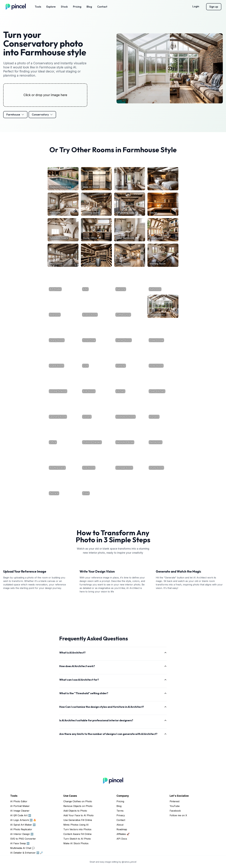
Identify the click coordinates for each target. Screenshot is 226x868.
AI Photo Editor (19, 801)
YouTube (175, 806)
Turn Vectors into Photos (77, 829)
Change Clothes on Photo (78, 801)
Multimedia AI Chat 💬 (22, 848)
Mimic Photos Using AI (76, 825)
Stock (64, 7)
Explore (51, 7)
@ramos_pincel (129, 862)
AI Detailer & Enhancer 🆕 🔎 (27, 853)
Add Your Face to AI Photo (78, 815)
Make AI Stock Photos (76, 843)
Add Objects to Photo (75, 811)
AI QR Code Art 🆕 (21, 815)
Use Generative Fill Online (78, 820)
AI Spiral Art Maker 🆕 (23, 825)
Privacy (121, 815)
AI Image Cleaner (20, 811)
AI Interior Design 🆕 (22, 834)
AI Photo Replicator (21, 829)
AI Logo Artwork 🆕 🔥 (23, 820)
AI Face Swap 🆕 (20, 843)
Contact (102, 7)
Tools (38, 7)
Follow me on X (178, 815)
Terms (120, 811)
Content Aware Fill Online (77, 834)
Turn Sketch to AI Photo (77, 839)
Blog (89, 7)
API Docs (122, 839)
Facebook (175, 811)
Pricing (77, 7)
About (120, 825)
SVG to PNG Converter (23, 839)
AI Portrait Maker (20, 806)
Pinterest (175, 801)
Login (196, 6)
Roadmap (122, 829)
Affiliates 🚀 (123, 834)
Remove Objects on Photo (78, 806)
